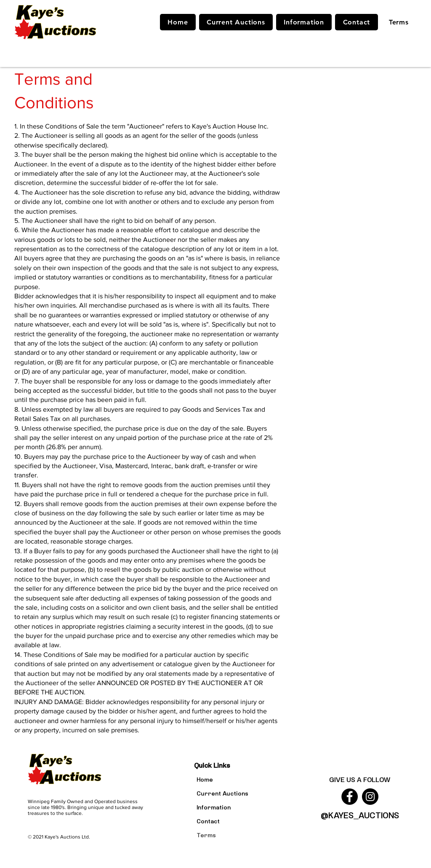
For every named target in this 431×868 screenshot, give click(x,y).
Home (205, 779)
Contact (208, 821)
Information (214, 807)
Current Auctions (222, 793)
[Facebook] (350, 797)
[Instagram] (370, 797)
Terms (206, 835)
